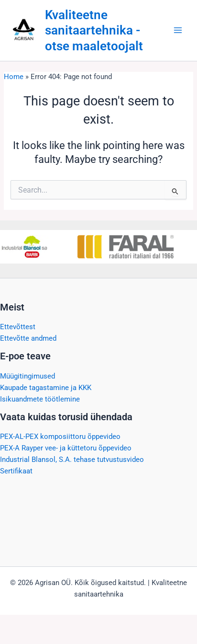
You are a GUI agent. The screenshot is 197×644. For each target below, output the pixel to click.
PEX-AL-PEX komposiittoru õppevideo (60, 437)
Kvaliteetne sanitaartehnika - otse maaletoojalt (94, 30)
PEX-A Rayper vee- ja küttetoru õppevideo (66, 448)
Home (14, 77)
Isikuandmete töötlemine (40, 399)
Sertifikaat (16, 471)
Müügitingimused (27, 376)
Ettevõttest (18, 327)
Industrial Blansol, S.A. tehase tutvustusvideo (72, 460)
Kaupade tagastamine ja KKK (46, 388)
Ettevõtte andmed (28, 338)
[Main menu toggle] (178, 30)
